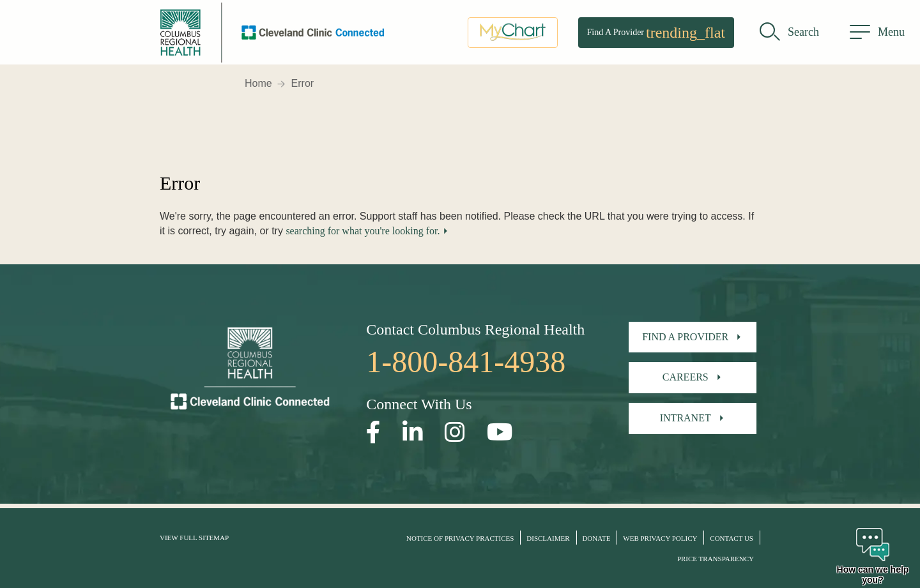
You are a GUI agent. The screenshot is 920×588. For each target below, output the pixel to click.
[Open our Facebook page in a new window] (373, 433)
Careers (686, 377)
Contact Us (732, 538)
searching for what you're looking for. (363, 231)
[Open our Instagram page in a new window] (455, 433)
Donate (596, 538)
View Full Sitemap (194, 538)
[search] (789, 35)
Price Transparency (716, 559)
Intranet (686, 418)
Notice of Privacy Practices (460, 538)
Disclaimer (548, 538)
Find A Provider (656, 35)
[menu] (877, 35)
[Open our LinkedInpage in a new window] (413, 433)
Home (258, 83)
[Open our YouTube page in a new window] (500, 433)
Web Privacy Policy (660, 538)
